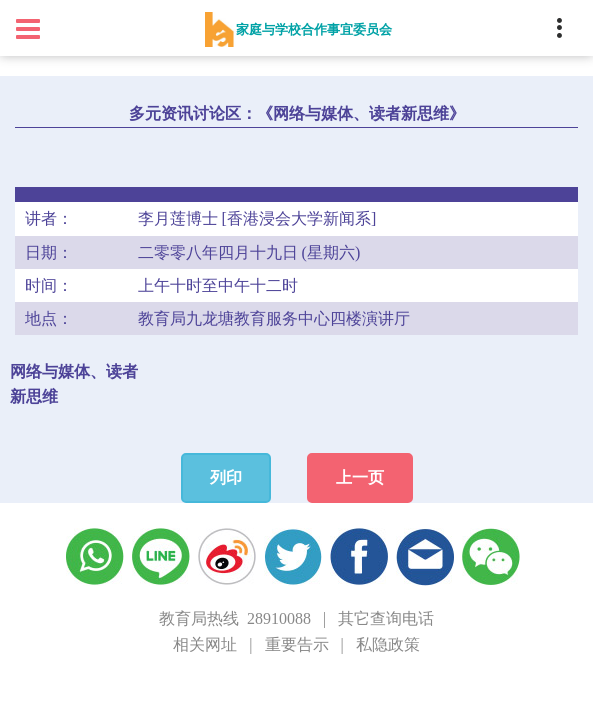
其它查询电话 (386, 618)
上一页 (360, 477)
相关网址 (205, 644)
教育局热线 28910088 (235, 618)
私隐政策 (388, 644)
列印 (226, 477)
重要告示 (297, 644)
